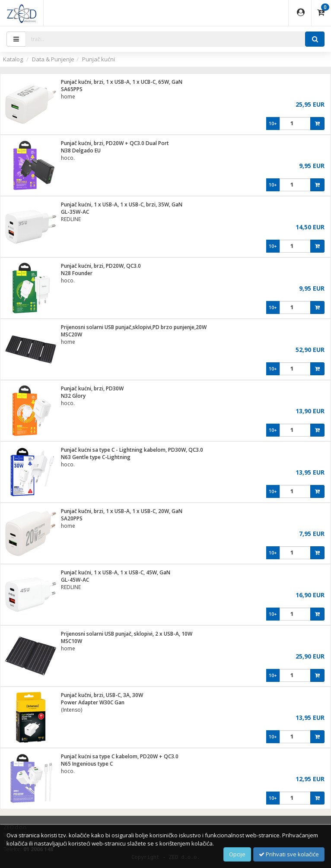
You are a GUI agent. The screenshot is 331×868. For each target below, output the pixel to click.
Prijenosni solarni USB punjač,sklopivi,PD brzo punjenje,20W (134, 327)
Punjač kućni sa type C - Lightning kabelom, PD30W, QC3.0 (132, 450)
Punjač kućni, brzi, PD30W (92, 388)
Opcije (237, 854)
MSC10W (72, 641)
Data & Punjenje (53, 59)
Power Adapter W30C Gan (93, 702)
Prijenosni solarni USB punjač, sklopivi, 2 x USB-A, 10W (127, 634)
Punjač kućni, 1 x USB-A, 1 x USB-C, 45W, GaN (116, 572)
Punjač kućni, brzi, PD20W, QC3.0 (101, 266)
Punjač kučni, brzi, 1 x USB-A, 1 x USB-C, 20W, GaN (122, 511)
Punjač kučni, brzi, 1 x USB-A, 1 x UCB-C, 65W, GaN (122, 82)
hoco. (68, 158)
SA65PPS (72, 89)
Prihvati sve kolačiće (289, 854)
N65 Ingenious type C (87, 764)
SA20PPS (72, 518)
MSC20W (72, 334)
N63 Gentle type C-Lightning (96, 457)
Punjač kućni (99, 59)
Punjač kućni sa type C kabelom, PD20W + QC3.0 (120, 756)
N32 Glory (73, 396)
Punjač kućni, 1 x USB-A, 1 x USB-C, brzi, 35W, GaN (122, 204)
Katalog (13, 59)
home (68, 97)
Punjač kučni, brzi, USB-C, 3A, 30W (102, 695)
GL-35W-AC (75, 212)
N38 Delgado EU (81, 150)
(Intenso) (72, 710)
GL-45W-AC (75, 580)
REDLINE (71, 219)
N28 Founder (77, 273)
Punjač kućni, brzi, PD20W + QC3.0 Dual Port (115, 143)
